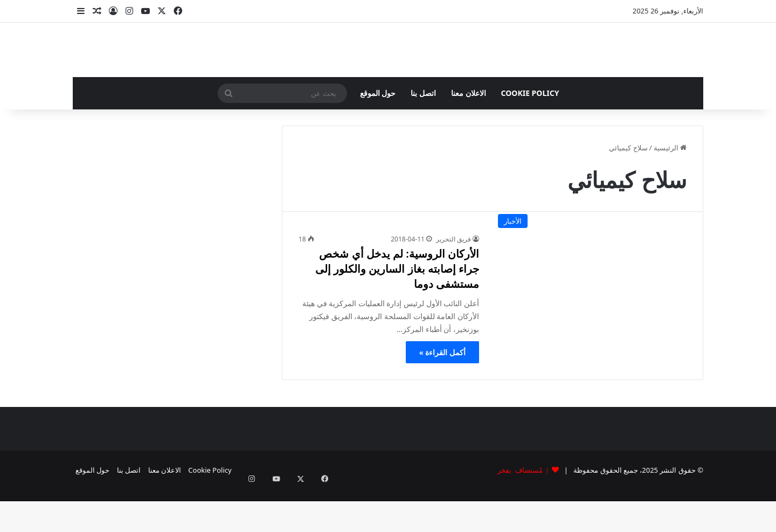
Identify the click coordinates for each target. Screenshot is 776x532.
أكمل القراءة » (442, 395)
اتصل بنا (423, 136)
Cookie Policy (530, 136)
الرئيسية (670, 190)
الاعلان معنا (469, 136)
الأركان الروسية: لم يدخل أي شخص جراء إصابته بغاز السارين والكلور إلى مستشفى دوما (397, 311)
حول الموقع (378, 136)
